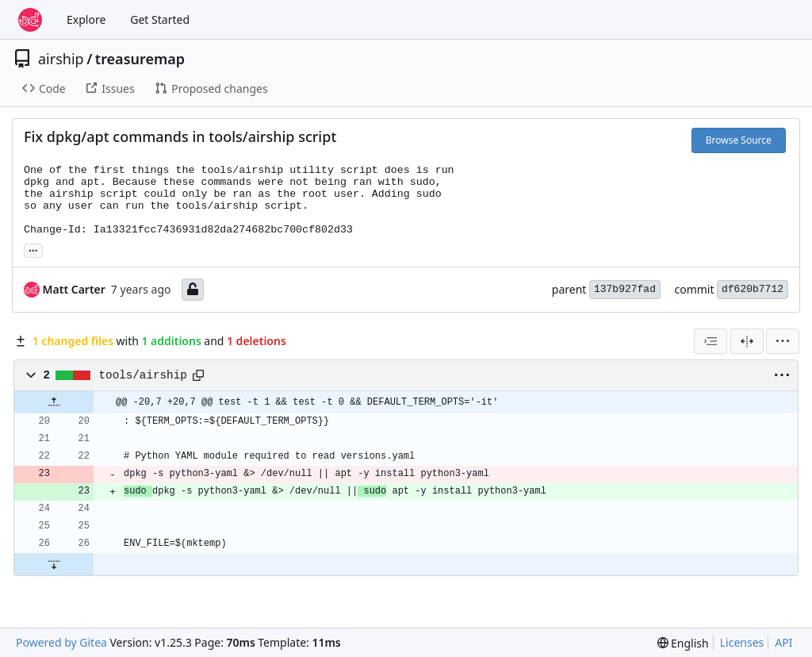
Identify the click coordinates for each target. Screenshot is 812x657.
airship (61, 59)
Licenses (742, 642)
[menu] (783, 341)
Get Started (160, 19)
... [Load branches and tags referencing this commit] (33, 249)
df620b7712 (753, 289)
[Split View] (747, 341)
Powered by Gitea (61, 642)
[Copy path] (198, 375)
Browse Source (739, 140)
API (783, 642)
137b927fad (625, 289)
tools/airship (143, 375)
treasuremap (140, 59)
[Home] (30, 20)
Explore (86, 19)
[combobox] (710, 341)
